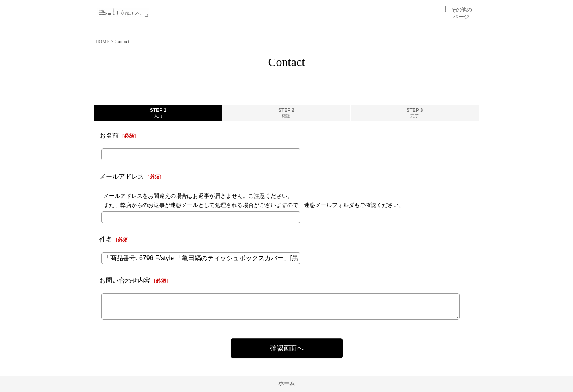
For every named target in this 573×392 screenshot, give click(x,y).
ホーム (286, 383)
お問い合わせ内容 (125, 280)
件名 (106, 239)
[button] (457, 13)
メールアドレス (122, 176)
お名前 (109, 136)
